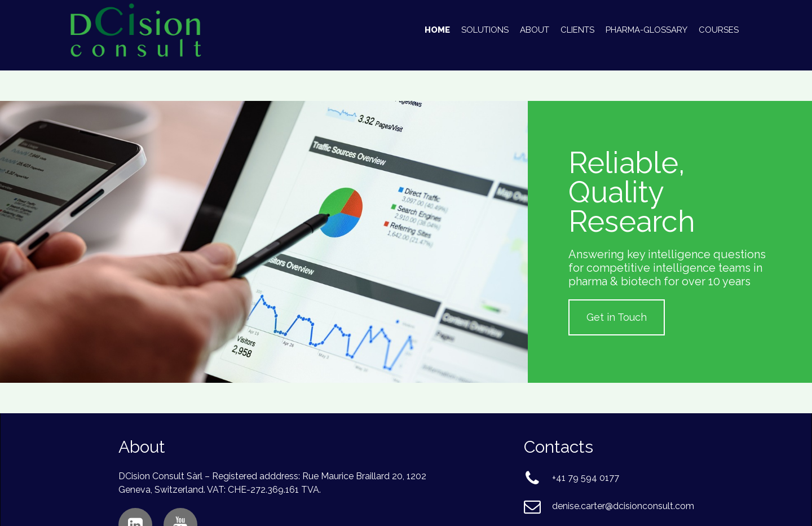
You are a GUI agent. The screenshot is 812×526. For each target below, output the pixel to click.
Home (437, 30)
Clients (577, 30)
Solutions (485, 30)
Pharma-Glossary (646, 30)
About (535, 30)
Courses (719, 30)
